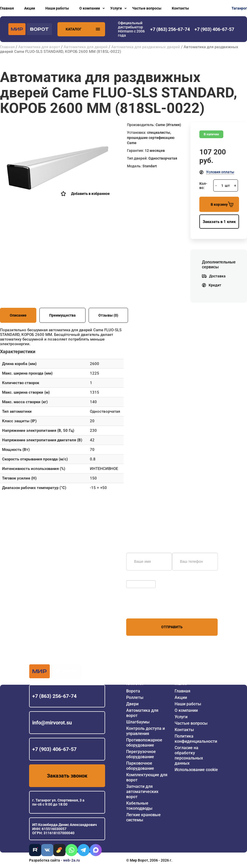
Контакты (180, 8)
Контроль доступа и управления (146, 731)
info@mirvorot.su (52, 723)
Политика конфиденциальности (196, 739)
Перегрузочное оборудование (141, 754)
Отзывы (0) (108, 315)
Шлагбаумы (138, 722)
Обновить (136, 578)
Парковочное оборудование (140, 766)
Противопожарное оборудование (144, 743)
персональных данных (146, 609)
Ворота (133, 691)
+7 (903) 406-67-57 (54, 749)
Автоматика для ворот (39, 47)
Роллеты (135, 697)
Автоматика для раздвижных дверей (146, 47)
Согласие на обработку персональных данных (189, 755)
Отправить (172, 627)
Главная (7, 8)
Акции (30, 8)
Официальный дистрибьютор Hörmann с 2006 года (131, 29)
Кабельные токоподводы (139, 806)
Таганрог (239, 8)
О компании (90, 8)
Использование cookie (196, 770)
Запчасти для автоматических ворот (142, 792)
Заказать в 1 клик (219, 222)
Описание (18, 315)
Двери (132, 704)
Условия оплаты (220, 172)
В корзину (222, 204)
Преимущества (62, 315)
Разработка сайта (45, 860)
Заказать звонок (67, 776)
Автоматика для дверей (86, 47)
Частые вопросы (147, 8)
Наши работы (57, 8)
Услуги (116, 8)
